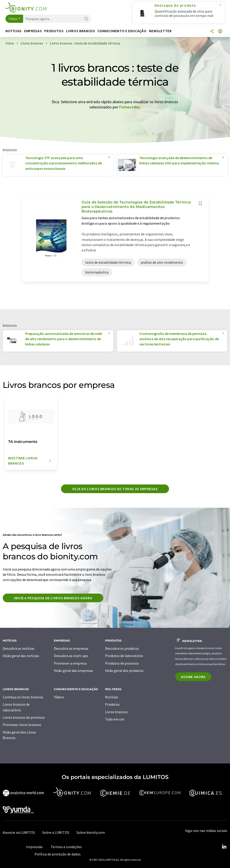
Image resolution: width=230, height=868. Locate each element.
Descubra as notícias (19, 648)
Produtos (112, 704)
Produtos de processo (122, 663)
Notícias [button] (14, 31)
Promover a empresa (70, 663)
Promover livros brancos (22, 725)
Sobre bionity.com (91, 832)
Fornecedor (130, 107)
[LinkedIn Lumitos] (224, 847)
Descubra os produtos (122, 648)
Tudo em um (115, 719)
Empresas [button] (33, 31)
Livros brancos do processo (24, 717)
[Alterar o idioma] (220, 32)
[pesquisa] (86, 19)
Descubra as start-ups (71, 656)
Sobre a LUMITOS (56, 832)
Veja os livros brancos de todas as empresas (115, 489)
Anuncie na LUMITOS (19, 832)
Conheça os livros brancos (23, 697)
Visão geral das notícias (21, 656)
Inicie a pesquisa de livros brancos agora (53, 598)
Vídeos (59, 697)
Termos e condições (66, 847)
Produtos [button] (54, 31)
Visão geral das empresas (73, 671)
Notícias (112, 697)
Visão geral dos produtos (124, 671)
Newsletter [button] (160, 31)
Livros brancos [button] (81, 31)
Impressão (34, 847)
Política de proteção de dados (58, 854)
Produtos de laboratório (124, 656)
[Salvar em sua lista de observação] (200, 203)
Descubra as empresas (71, 648)
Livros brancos (116, 712)
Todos (13, 19)
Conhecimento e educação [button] (122, 31)
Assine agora (193, 677)
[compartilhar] (212, 32)
